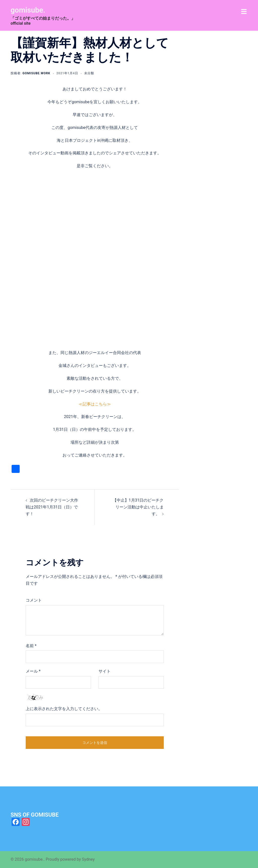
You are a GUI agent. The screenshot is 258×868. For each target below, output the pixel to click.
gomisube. (30, 10)
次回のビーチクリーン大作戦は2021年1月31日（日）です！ (52, 507)
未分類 (89, 73)
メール (33, 671)
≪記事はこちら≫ (95, 404)
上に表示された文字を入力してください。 (64, 709)
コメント (34, 600)
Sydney (88, 859)
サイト (105, 671)
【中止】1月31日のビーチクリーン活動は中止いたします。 (138, 507)
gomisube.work (36, 73)
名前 (31, 646)
